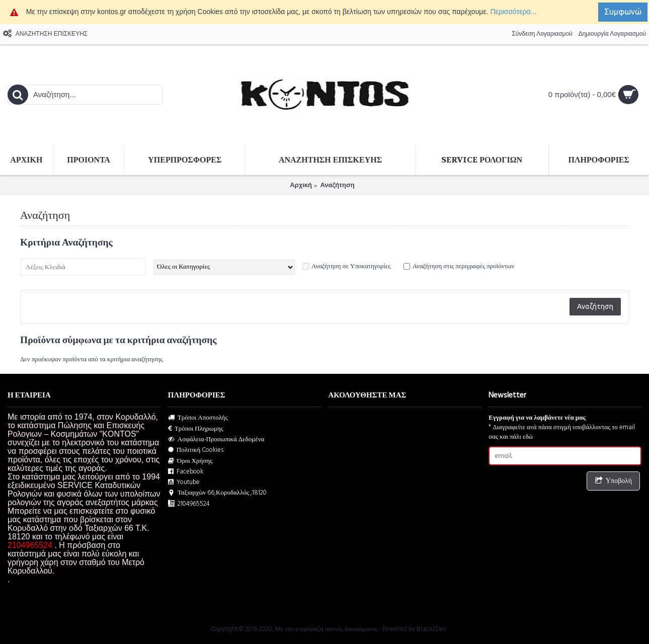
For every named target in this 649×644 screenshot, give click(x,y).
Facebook (186, 472)
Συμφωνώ (623, 12)
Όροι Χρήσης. (191, 461)
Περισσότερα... (513, 12)
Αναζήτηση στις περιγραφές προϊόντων (464, 266)
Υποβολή (613, 481)
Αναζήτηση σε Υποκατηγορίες (351, 266)
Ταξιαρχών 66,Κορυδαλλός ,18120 (217, 493)
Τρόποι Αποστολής (198, 418)
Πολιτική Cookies (196, 450)
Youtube (184, 482)
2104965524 (189, 504)
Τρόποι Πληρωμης (196, 429)
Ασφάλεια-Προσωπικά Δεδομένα (216, 439)
